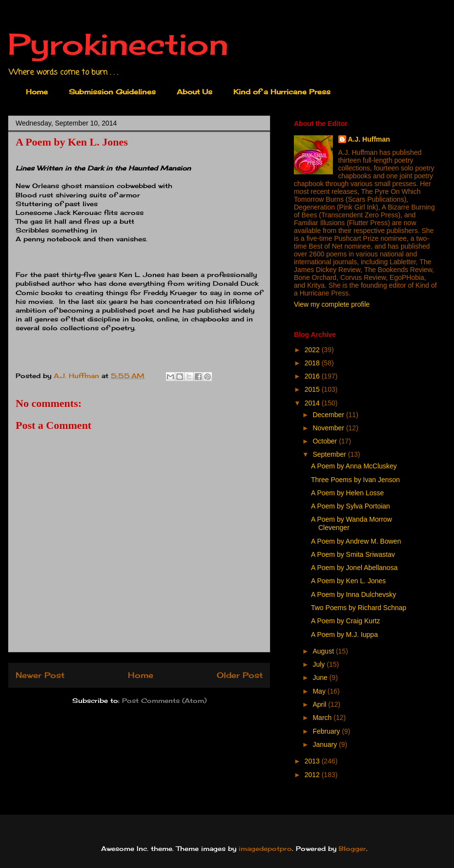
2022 (313, 350)
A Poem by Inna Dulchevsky (353, 594)
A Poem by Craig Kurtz (346, 621)
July (320, 664)
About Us (195, 92)
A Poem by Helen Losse (347, 493)
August (324, 651)
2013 (313, 761)
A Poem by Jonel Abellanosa (354, 568)
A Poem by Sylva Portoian (351, 506)
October (326, 441)
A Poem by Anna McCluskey (354, 466)
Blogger (352, 848)
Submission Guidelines (112, 92)
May (320, 691)
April (320, 704)
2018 (313, 363)
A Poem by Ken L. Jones (348, 581)
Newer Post (40, 675)
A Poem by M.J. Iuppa (344, 635)
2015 (313, 389)
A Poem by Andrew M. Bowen (356, 541)
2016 (313, 376)
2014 (313, 403)
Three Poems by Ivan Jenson (355, 480)
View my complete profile (332, 304)
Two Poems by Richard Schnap (359, 608)
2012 (313, 775)
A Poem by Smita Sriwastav (353, 554)
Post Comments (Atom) (164, 700)
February (327, 731)
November (329, 428)
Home (37, 92)
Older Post (240, 675)
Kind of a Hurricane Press (282, 92)
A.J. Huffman (369, 139)
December (329, 415)
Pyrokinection (118, 44)
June (321, 677)
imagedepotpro (265, 848)
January (326, 744)
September (330, 454)
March (323, 718)
